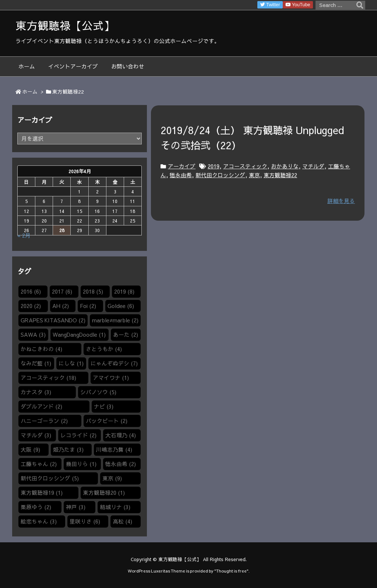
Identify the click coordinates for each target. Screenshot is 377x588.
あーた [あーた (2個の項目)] (126, 335)
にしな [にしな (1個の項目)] (71, 363)
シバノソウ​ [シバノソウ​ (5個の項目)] (98, 392)
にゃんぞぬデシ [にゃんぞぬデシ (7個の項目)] (114, 363)
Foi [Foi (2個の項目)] (88, 306)
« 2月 (24, 235)
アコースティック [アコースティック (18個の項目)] (48, 378)
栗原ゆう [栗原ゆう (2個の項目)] (36, 507)
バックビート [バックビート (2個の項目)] (107, 421)
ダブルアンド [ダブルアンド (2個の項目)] (41, 406)
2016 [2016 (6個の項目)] (31, 291)
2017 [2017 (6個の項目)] (62, 291)
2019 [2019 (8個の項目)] (124, 291)
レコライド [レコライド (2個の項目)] (78, 435)
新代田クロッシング (220, 175)
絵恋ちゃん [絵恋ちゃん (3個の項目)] (39, 521)
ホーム (30, 92)
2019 (214, 166)
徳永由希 (181, 175)
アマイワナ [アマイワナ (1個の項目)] (111, 378)
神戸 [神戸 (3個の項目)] (76, 507)
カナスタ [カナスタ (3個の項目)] (36, 392)
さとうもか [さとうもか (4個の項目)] (104, 349)
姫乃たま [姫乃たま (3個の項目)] (68, 449)
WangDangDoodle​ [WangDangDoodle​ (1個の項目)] (79, 335)
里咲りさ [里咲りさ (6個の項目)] (85, 521)
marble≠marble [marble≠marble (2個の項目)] (115, 320)
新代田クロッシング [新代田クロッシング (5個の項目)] (50, 478)
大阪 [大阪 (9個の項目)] (30, 449)
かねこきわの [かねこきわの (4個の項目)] (41, 349)
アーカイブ (182, 166)
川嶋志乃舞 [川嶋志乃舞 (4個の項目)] (114, 449)
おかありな (285, 166)
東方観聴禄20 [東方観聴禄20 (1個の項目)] (104, 493)
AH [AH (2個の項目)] (61, 306)
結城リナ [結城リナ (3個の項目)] (115, 507)
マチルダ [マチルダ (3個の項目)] (36, 435)
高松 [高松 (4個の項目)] (122, 521)
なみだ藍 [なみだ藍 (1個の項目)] (36, 363)
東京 (254, 175)
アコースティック (245, 166)
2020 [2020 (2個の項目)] (31, 306)
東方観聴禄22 (280, 175)
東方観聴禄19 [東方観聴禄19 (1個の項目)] (42, 493)
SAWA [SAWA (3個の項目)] (33, 335)
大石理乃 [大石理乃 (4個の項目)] (121, 435)
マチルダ (313, 166)
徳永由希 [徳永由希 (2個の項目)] (121, 464)
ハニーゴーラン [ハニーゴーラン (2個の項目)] (44, 421)
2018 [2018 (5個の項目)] (93, 291)
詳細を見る (341, 201)
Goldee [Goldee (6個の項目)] (121, 306)
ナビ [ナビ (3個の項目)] (104, 406)
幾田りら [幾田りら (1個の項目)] (81, 464)
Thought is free (231, 571)
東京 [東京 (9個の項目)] (112, 478)
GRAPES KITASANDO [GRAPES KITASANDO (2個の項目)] (53, 320)
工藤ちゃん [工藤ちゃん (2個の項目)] (39, 464)
